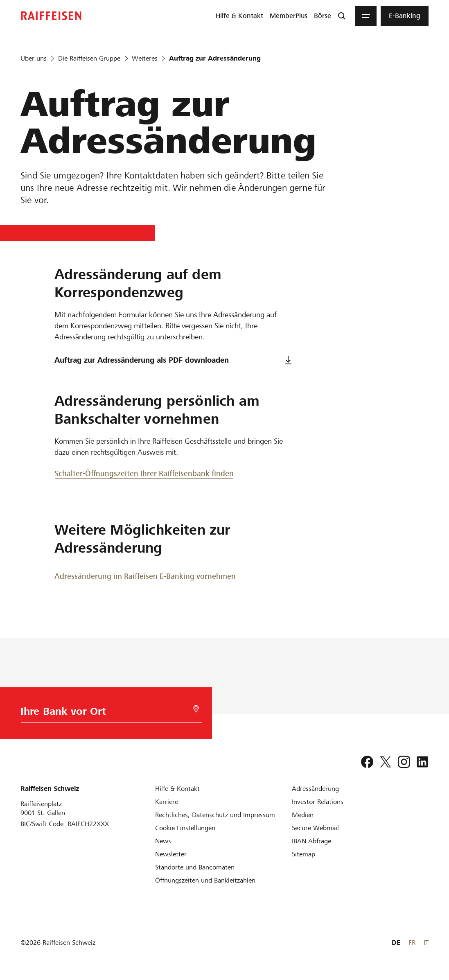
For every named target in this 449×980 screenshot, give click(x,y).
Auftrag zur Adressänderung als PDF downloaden (173, 360)
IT (426, 943)
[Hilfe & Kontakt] (177, 789)
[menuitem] (239, 16)
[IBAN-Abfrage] (311, 841)
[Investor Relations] (318, 802)
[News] (163, 841)
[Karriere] (167, 802)
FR (412, 943)
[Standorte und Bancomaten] (195, 867)
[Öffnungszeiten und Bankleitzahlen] (205, 880)
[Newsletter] (171, 854)
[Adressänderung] (315, 789)
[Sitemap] (303, 854)
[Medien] (303, 815)
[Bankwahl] (107, 713)
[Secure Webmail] (315, 828)
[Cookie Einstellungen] (185, 828)
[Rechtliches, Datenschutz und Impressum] (215, 815)
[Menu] (366, 16)
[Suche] (342, 16)
